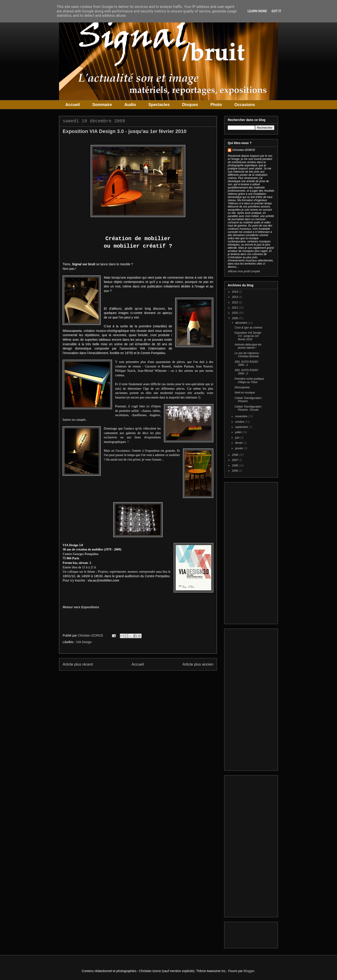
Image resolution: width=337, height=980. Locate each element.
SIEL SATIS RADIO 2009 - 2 (246, 372)
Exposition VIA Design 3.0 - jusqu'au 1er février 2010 (248, 336)
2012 (235, 302)
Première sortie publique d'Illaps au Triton (249, 380)
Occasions (245, 105)
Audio (130, 105)
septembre (242, 427)
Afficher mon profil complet (244, 271)
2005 (235, 471)
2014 (235, 292)
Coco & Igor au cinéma (248, 328)
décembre (242, 323)
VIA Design (84, 642)
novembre (242, 416)
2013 (235, 297)
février (239, 443)
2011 (235, 308)
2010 (235, 313)
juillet (239, 432)
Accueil (73, 105)
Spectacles (159, 105)
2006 (235, 466)
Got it (276, 11)
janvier (240, 448)
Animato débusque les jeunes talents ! (248, 346)
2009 (235, 318)
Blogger (249, 971)
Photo (216, 105)
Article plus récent (78, 664)
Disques (190, 105)
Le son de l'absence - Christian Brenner (247, 355)
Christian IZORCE (244, 150)
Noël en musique (245, 393)
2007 (235, 460)
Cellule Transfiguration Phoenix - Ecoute (248, 408)
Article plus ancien (198, 664)
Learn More (257, 11)
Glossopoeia (242, 387)
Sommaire (102, 105)
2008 (235, 455)
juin (238, 438)
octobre (240, 422)
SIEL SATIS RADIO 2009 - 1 (246, 363)
